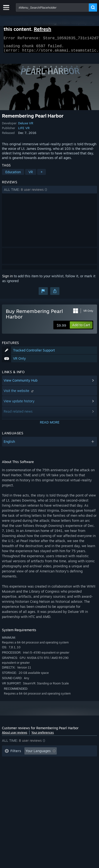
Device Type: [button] (15, 783)
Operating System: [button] (19, 776)
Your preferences (43, 735)
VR (31, 175)
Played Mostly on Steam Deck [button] (28, 768)
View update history (19, 404)
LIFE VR (24, 131)
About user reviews (15, 735)
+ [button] (42, 175)
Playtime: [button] (77, 761)
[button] (49, 192)
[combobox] (52, 7)
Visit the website (19, 394)
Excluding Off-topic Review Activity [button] (33, 761)
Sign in (7, 279)
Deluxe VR (26, 126)
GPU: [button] (64, 776)
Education (13, 175)
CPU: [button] (47, 776)
